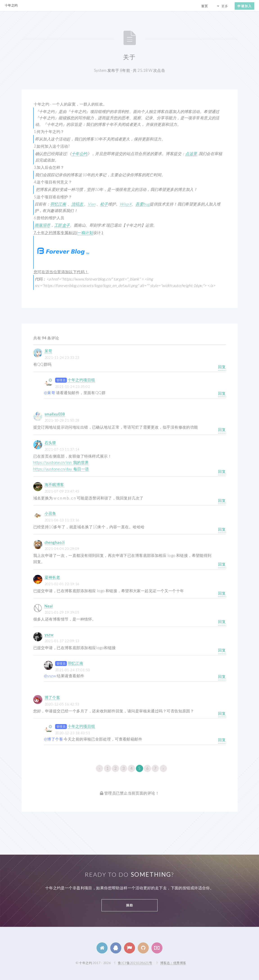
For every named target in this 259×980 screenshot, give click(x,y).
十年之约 (11, 5)
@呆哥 (50, 393)
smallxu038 (55, 414)
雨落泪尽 (43, 225)
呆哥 (48, 351)
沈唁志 (78, 204)
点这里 (191, 154)
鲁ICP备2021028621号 (135, 963)
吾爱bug (143, 204)
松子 (104, 204)
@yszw (50, 676)
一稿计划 (85, 233)
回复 (222, 367)
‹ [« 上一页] (100, 768)
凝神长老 (52, 577)
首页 (205, 6)
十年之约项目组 (81, 380)
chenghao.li (55, 542)
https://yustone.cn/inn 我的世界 (61, 462)
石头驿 (50, 443)
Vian (92, 204)
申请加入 (245, 6)
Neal (49, 606)
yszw (49, 635)
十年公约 (79, 154)
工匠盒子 (62, 225)
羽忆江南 (58, 204)
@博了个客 (53, 739)
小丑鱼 (50, 513)
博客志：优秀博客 (173, 963)
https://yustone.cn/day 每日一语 (61, 469)
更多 (225, 6)
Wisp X (126, 204)
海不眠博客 (54, 484)
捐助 (130, 905)
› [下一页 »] (163, 768)
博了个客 (52, 697)
